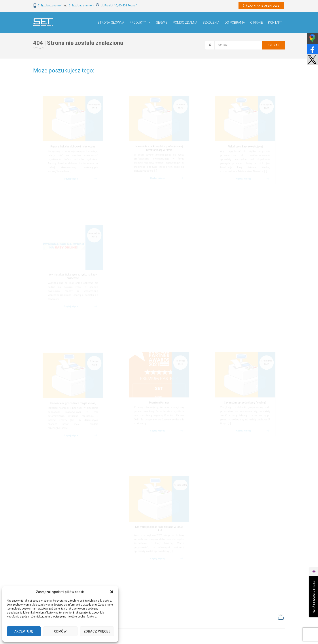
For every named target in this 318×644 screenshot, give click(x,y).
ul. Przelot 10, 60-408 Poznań (116, 5)
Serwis (162, 23)
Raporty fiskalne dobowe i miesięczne (73, 148)
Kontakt (275, 23)
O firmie (256, 23)
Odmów (60, 631)
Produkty (140, 23)
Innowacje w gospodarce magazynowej (73, 404)
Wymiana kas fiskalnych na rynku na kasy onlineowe (73, 278)
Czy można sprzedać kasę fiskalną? (245, 404)
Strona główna (111, 23)
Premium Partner (159, 404)
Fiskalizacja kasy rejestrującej (245, 148)
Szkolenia (211, 23)
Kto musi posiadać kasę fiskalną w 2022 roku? (159, 530)
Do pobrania (235, 23)
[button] (112, 592)
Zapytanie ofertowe (261, 6)
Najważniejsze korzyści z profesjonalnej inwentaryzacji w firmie (159, 150)
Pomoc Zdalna (185, 23)
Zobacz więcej (97, 631)
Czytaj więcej (71, 190)
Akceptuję (24, 631)
